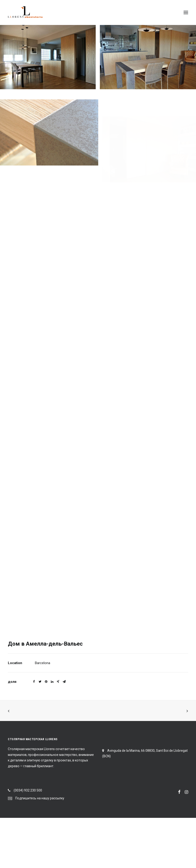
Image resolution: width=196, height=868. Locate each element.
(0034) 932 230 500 (28, 790)
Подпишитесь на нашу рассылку (40, 798)
